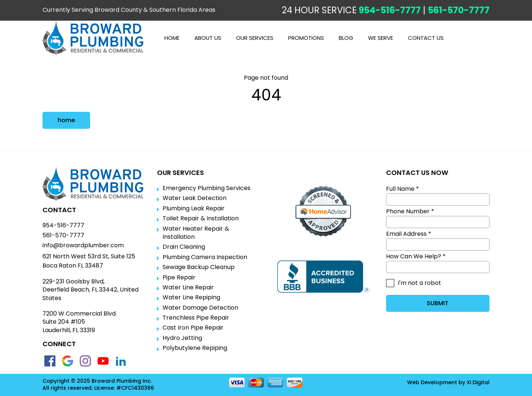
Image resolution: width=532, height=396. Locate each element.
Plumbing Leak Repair (194, 209)
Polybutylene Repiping (195, 348)
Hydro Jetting (182, 338)
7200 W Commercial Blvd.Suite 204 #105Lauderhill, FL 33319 (80, 322)
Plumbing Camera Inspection (205, 257)
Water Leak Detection (195, 198)
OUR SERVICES (255, 38)
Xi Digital (478, 383)
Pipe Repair (179, 278)
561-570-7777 (459, 10)
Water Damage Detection (200, 308)
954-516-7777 (390, 10)
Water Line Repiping (191, 297)
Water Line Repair (188, 287)
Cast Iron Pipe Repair (193, 328)
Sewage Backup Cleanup (199, 267)
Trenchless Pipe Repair (196, 318)
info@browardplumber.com (83, 245)
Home (172, 38)
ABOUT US (208, 38)
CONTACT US (426, 38)
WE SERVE (381, 38)
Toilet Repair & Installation (201, 218)
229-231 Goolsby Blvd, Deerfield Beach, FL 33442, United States (91, 290)
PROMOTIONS (306, 38)
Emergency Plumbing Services (207, 188)
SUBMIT (438, 303)
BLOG (346, 38)
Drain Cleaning (184, 247)
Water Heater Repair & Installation (196, 233)
